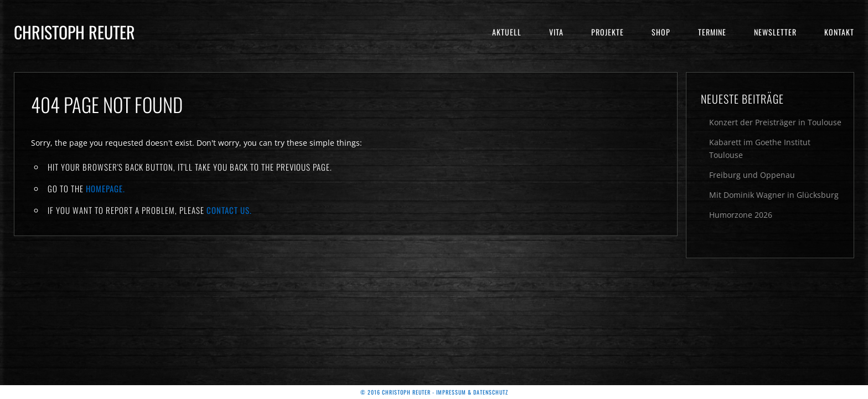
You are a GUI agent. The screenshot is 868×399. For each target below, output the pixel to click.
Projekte (608, 32)
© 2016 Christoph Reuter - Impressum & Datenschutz (434, 392)
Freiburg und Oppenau (752, 175)
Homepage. (105, 188)
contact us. (229, 210)
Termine (712, 32)
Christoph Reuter (74, 32)
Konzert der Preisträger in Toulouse (775, 122)
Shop (661, 32)
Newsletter (775, 32)
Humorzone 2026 (741, 215)
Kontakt (839, 32)
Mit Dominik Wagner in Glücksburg (774, 195)
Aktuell (507, 32)
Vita (556, 32)
